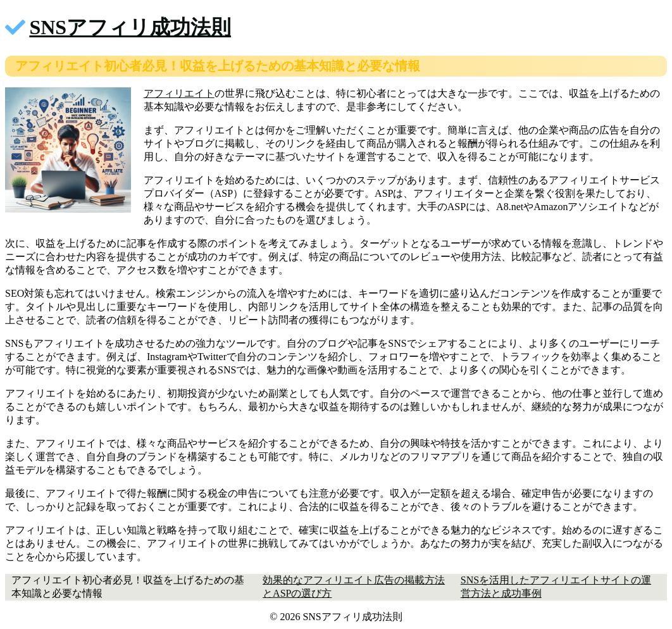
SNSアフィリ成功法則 (130, 27)
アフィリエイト (179, 93)
